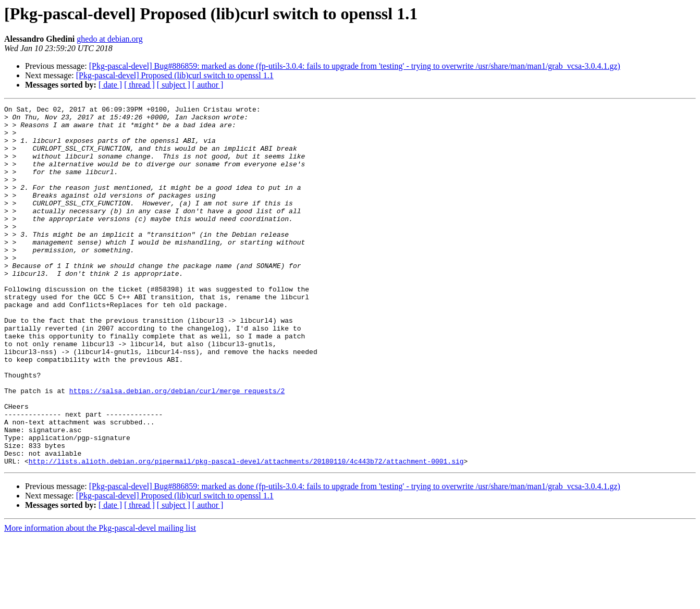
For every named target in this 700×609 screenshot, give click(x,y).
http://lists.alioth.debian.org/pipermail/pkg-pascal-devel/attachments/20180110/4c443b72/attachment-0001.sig (246, 533)
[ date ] (110, 85)
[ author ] (208, 85)
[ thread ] (139, 85)
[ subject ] (174, 85)
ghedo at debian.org (109, 39)
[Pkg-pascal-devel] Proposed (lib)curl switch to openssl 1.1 (175, 75)
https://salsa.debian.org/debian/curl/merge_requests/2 (177, 448)
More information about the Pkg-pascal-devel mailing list (100, 600)
